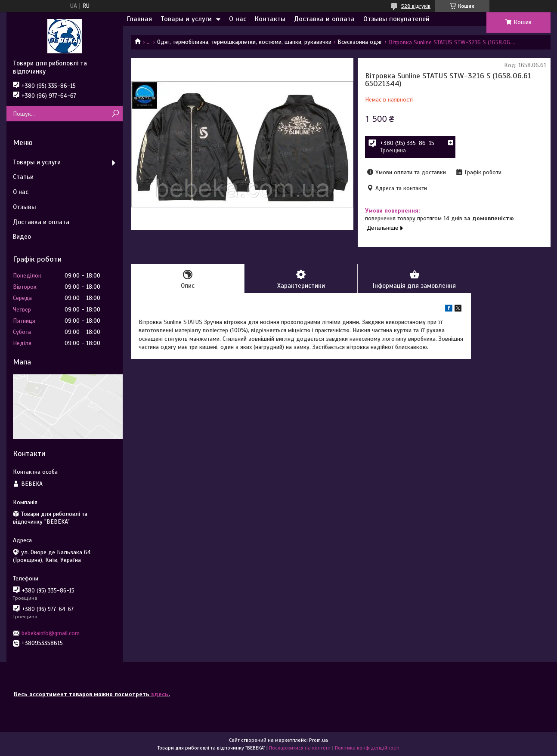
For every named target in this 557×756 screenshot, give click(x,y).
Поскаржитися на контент (300, 748)
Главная (139, 19)
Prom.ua (319, 740)
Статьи (23, 177)
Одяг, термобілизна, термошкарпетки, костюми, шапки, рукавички (244, 42)
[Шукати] (115, 114)
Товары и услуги (186, 19)
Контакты (270, 19)
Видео (22, 237)
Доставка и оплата (324, 19)
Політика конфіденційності (367, 748)
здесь (160, 694)
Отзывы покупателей (396, 19)
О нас (238, 19)
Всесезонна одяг (360, 42)
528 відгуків (416, 6)
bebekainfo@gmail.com (51, 633)
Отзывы (25, 207)
